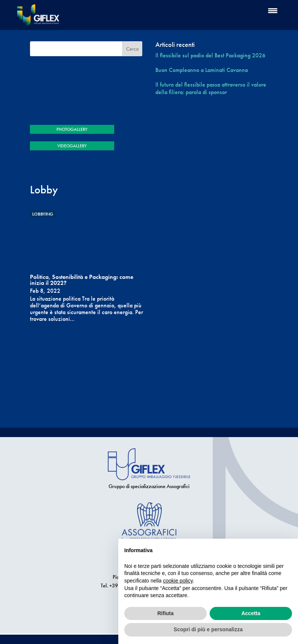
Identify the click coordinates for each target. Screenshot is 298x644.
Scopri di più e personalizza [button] (208, 629)
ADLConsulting (43, 327)
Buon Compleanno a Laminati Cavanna (202, 70)
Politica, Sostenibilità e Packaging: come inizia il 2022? (82, 280)
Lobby (63, 327)
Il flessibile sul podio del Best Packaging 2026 (210, 55)
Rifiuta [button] (165, 613)
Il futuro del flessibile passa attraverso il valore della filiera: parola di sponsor (211, 88)
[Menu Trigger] (273, 10)
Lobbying (43, 214)
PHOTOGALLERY (72, 129)
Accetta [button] (251, 613)
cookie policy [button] (178, 581)
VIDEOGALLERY (72, 146)
